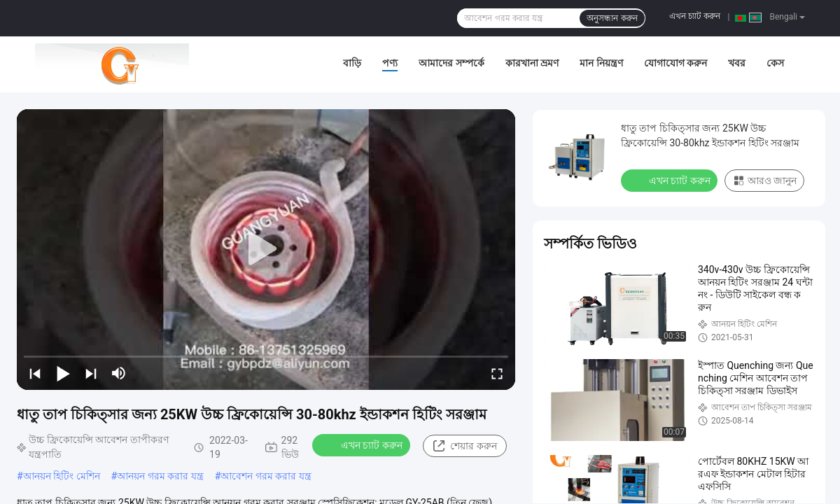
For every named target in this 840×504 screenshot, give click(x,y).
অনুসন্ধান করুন (612, 18)
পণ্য (390, 63)
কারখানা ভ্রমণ (532, 63)
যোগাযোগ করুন (675, 63)
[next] (91, 373)
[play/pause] (63, 373)
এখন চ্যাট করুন (695, 16)
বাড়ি (352, 63)
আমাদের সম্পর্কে (451, 63)
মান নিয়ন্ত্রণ (601, 63)
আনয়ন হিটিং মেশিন (62, 476)
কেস (775, 63)
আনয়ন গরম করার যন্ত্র (160, 476)
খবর (737, 63)
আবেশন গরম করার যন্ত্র (266, 476)
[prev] (35, 373)
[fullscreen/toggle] (497, 373)
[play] (266, 249)
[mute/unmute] (119, 373)
